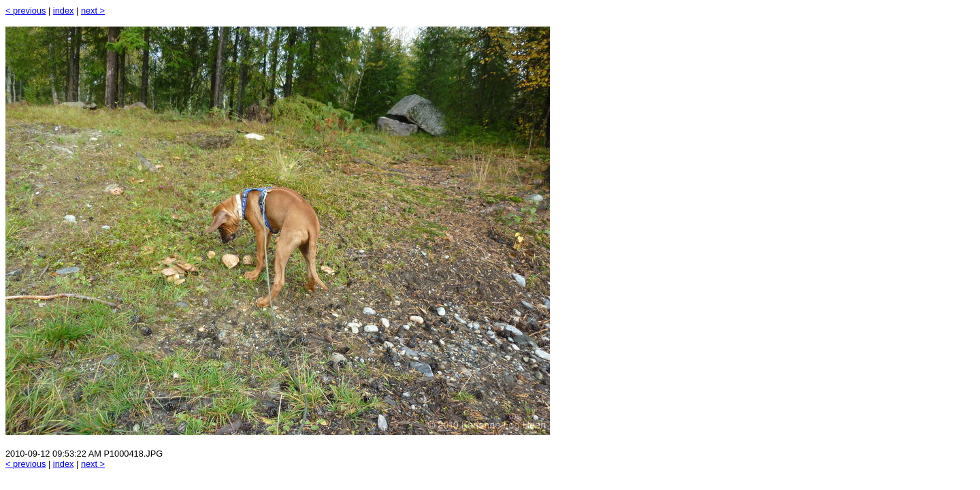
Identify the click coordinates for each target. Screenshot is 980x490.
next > (93, 11)
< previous (26, 11)
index (64, 11)
